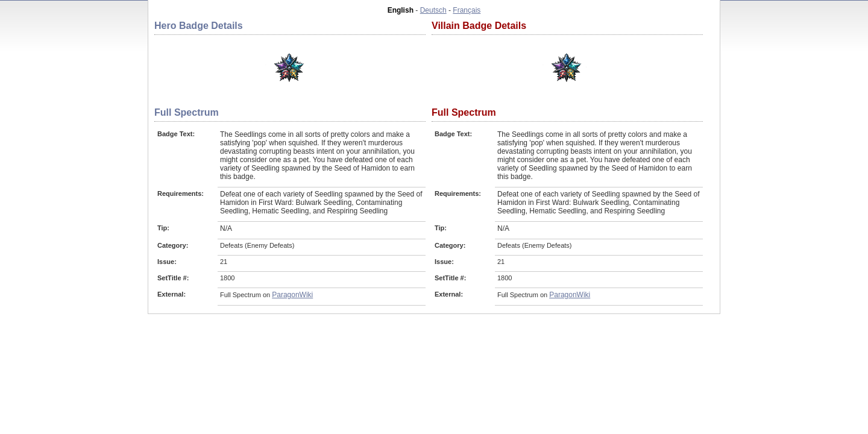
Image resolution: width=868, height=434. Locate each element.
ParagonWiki (292, 295)
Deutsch (433, 10)
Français (467, 10)
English (401, 10)
